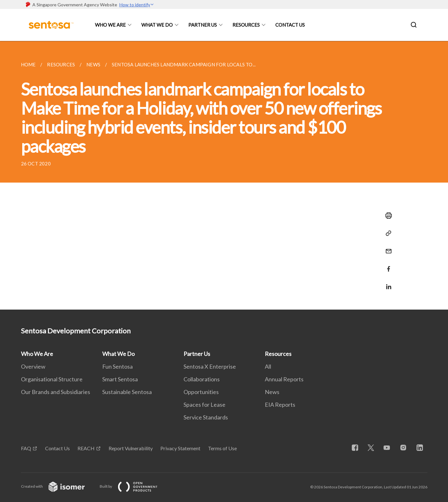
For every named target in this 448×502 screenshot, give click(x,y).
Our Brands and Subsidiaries (56, 392)
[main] (224, 175)
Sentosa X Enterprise (210, 366)
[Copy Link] (387, 233)
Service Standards (206, 417)
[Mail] (387, 247)
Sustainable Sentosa (127, 392)
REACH (86, 448)
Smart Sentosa (120, 379)
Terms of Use (222, 448)
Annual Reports (284, 379)
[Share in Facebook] (387, 265)
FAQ (26, 448)
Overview (33, 366)
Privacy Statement (180, 448)
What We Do (157, 25)
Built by (134, 486)
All (268, 366)
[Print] (387, 216)
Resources (246, 25)
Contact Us (290, 25)
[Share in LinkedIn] (387, 283)
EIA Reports (280, 405)
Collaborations (202, 379)
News (272, 392)
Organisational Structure (52, 379)
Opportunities (201, 392)
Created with (58, 486)
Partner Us (203, 25)
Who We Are (110, 25)
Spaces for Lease (204, 405)
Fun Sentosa (117, 366)
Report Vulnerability (131, 448)
